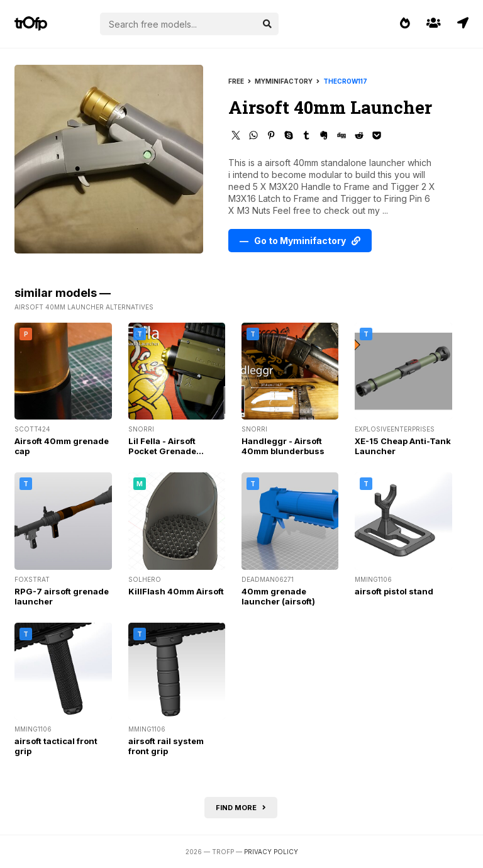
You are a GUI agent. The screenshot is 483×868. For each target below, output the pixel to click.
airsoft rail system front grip (166, 746)
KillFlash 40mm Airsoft (176, 591)
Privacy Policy (271, 852)
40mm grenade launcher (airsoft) (278, 596)
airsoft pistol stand (394, 591)
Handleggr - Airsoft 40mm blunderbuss (283, 446)
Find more (241, 808)
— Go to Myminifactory (300, 241)
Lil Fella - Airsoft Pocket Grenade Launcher (162, 451)
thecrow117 (345, 81)
